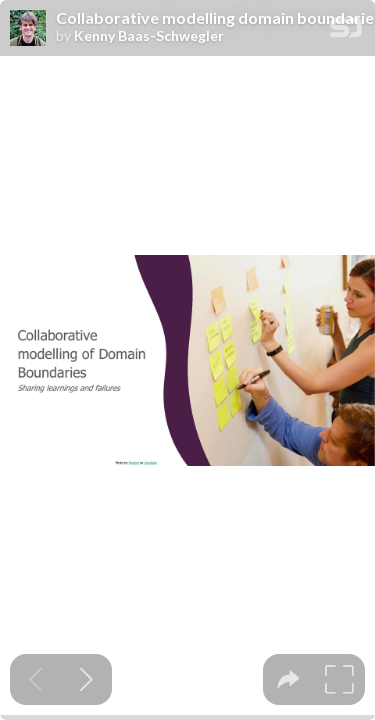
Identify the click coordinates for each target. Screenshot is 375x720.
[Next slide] (86, 679)
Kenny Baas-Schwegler (149, 36)
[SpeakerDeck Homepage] (346, 31)
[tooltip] (288, 679)
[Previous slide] (35, 679)
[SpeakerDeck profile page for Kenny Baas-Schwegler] (28, 29)
